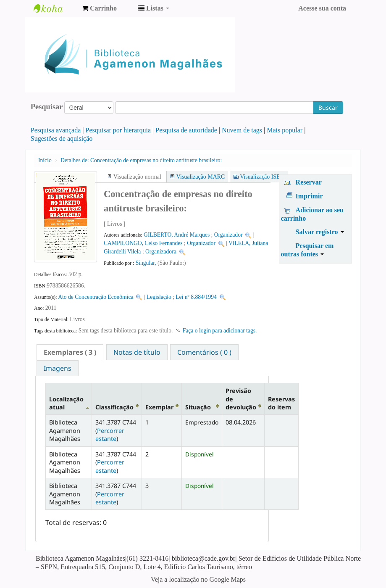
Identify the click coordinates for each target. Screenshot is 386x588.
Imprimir (309, 196)
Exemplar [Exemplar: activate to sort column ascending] (159, 407)
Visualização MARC (201, 177)
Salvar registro (320, 232)
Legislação (159, 297)
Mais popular (285, 130)
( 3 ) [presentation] (70, 352)
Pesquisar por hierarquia (118, 130)
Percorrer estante (110, 435)
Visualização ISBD (262, 177)
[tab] (70, 352)
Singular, (147, 263)
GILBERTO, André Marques (177, 235)
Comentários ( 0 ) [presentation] (204, 352)
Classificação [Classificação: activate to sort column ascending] (114, 407)
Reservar (309, 182)
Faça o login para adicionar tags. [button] (220, 331)
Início (45, 160)
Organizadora (161, 252)
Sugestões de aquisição (62, 138)
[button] (99, 8)
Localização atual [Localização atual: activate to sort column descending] (66, 403)
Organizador (228, 235)
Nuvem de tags (242, 130)
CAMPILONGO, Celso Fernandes (143, 243)
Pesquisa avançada (56, 130)
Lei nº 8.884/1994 (196, 297)
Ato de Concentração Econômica (96, 297)
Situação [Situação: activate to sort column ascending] (198, 407)
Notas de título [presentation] (137, 352)
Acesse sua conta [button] (322, 8)
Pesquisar (47, 107)
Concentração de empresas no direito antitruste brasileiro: (141, 160)
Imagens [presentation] (58, 368)
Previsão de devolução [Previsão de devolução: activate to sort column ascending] (241, 399)
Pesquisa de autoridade (186, 130)
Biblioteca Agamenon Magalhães (55, 8)
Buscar (328, 107)
